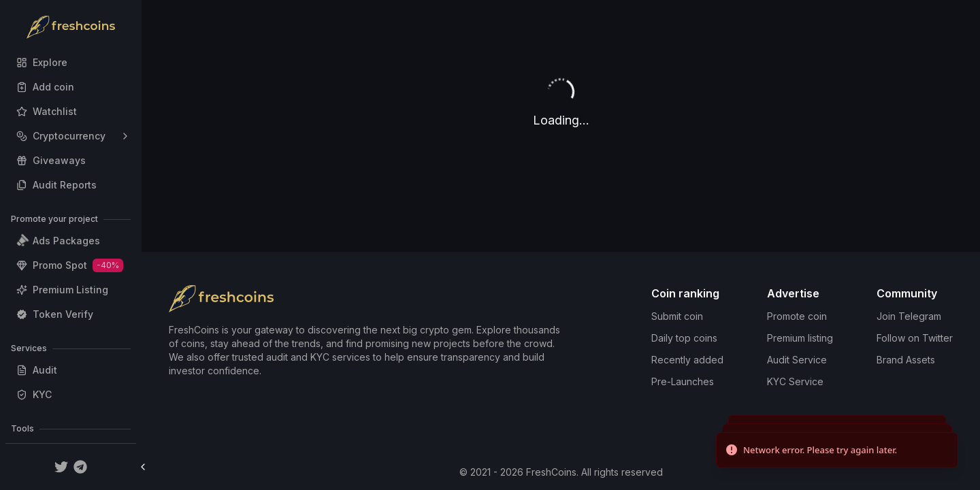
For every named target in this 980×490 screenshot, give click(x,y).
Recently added (687, 360)
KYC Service (795, 381)
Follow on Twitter (915, 338)
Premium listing (800, 338)
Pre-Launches (683, 381)
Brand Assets (906, 360)
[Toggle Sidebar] (143, 467)
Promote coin (797, 316)
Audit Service (797, 360)
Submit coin (677, 316)
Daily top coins (684, 338)
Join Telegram (909, 316)
